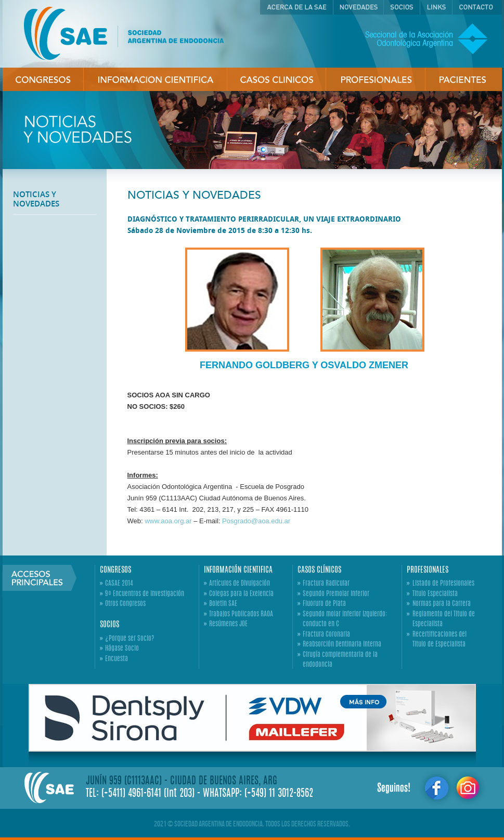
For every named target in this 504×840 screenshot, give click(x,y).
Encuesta (117, 659)
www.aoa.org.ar (168, 521)
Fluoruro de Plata (324, 604)
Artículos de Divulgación (240, 584)
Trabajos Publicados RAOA (241, 615)
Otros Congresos (125, 604)
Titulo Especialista (435, 594)
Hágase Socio (122, 649)
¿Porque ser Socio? (130, 639)
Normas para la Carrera (442, 604)
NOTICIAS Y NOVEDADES (36, 199)
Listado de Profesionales (443, 584)
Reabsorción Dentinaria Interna (342, 645)
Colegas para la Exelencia (241, 594)
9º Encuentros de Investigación (145, 594)
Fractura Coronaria (326, 635)
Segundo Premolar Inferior (336, 594)
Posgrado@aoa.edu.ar (256, 521)
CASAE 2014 (119, 584)
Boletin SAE (223, 604)
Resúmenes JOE (228, 624)
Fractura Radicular (326, 584)
